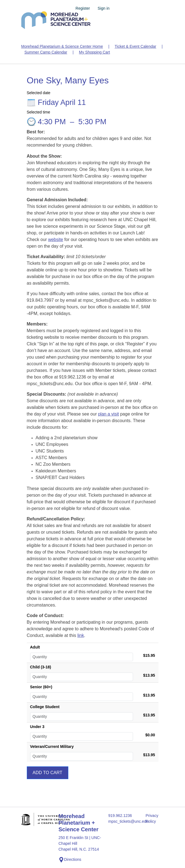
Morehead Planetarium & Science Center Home (62, 46)
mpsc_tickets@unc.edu (124, 821)
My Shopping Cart (95, 52)
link (81, 635)
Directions (70, 860)
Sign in (104, 8)
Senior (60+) (41, 687)
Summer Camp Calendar (46, 52)
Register (83, 8)
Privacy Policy (152, 818)
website (56, 240)
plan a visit (108, 414)
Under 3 (37, 727)
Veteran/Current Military (52, 747)
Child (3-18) (41, 667)
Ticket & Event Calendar (135, 46)
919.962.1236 (120, 816)
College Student (45, 707)
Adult (35, 647)
